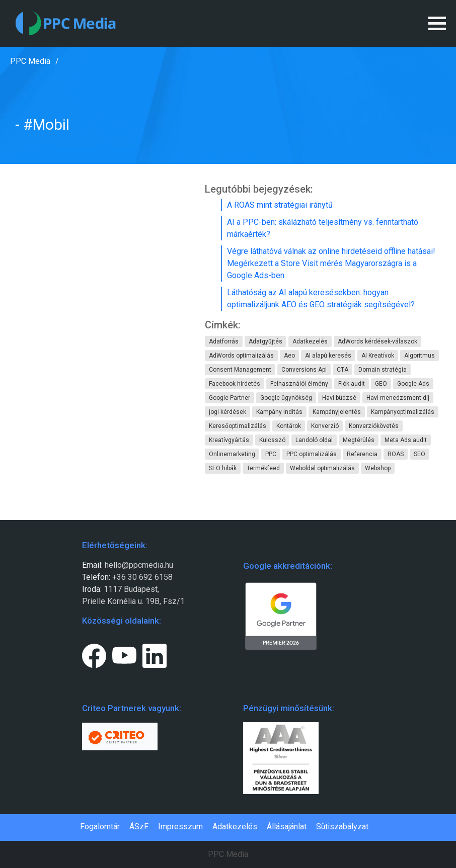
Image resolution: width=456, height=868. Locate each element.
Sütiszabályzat (342, 827)
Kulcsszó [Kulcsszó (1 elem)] (272, 440)
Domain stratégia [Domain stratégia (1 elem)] (383, 370)
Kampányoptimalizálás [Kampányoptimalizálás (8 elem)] (403, 412)
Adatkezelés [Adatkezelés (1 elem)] (310, 341)
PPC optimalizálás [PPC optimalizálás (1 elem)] (312, 454)
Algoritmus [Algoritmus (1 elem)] (420, 356)
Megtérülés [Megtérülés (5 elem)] (359, 440)
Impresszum (180, 827)
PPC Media (30, 61)
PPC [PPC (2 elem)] (271, 454)
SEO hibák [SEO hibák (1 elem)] (223, 468)
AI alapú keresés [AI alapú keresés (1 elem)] (328, 356)
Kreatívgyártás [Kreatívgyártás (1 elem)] (229, 440)
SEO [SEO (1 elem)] (420, 454)
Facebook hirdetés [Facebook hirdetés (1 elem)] (235, 384)
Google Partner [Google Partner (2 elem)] (230, 398)
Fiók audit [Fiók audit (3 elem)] (352, 384)
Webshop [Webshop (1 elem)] (378, 468)
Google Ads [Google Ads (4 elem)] (413, 384)
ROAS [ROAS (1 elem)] (396, 454)
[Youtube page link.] (124, 654)
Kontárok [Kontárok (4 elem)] (289, 426)
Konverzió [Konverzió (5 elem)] (325, 426)
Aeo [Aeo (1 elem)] (289, 356)
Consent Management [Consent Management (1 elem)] (240, 370)
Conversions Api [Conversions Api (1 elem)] (304, 370)
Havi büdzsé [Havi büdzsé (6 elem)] (339, 398)
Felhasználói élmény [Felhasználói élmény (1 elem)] (299, 384)
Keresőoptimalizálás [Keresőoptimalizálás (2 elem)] (238, 426)
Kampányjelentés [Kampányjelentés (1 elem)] (337, 412)
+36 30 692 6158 (141, 577)
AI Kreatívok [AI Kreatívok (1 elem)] (378, 356)
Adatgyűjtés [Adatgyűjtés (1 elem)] (265, 341)
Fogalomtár (100, 827)
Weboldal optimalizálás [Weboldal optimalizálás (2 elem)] (322, 468)
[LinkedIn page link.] (155, 654)
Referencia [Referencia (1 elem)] (362, 454)
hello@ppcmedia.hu (139, 565)
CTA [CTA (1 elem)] (343, 370)
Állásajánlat (287, 827)
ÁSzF (139, 827)
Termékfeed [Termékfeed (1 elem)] (263, 468)
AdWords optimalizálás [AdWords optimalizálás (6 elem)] (241, 356)
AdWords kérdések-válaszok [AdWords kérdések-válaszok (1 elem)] (377, 341)
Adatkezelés (235, 827)
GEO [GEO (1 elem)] (381, 384)
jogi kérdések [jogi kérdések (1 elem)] (227, 412)
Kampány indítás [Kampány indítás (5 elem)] (279, 412)
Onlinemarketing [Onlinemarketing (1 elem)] (232, 454)
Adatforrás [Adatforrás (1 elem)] (224, 341)
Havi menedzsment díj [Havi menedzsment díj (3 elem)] (398, 398)
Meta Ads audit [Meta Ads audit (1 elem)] (406, 440)
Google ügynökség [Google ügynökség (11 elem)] (286, 398)
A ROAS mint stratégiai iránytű (280, 205)
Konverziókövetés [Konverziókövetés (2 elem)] (374, 426)
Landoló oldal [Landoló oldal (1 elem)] (314, 440)
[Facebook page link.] (94, 654)
